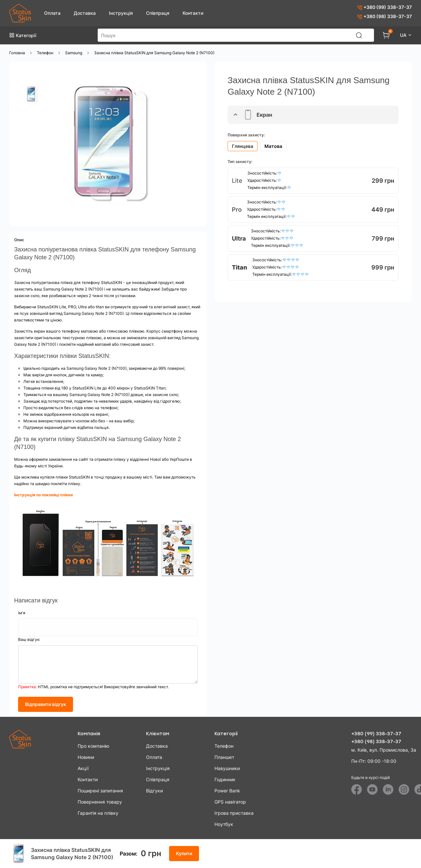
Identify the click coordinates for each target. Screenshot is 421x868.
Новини (86, 757)
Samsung (74, 53)
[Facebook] (357, 789)
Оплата (52, 13)
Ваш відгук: (29, 639)
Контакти (193, 13)
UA (404, 35)
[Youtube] (372, 789)
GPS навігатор (230, 802)
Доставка (85, 13)
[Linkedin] (388, 789)
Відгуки (154, 791)
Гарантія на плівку (98, 813)
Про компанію (93, 746)
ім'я (22, 613)
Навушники (227, 768)
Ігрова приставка (234, 813)
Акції (83, 768)
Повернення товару (100, 802)
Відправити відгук (46, 704)
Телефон (45, 53)
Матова (273, 146)
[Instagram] (404, 789)
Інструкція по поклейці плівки (44, 495)
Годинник (225, 779)
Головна (17, 53)
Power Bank (227, 791)
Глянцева (243, 146)
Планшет (224, 757)
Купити (184, 853)
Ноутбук (224, 824)
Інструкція (121, 13)
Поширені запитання (100, 791)
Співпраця (158, 13)
